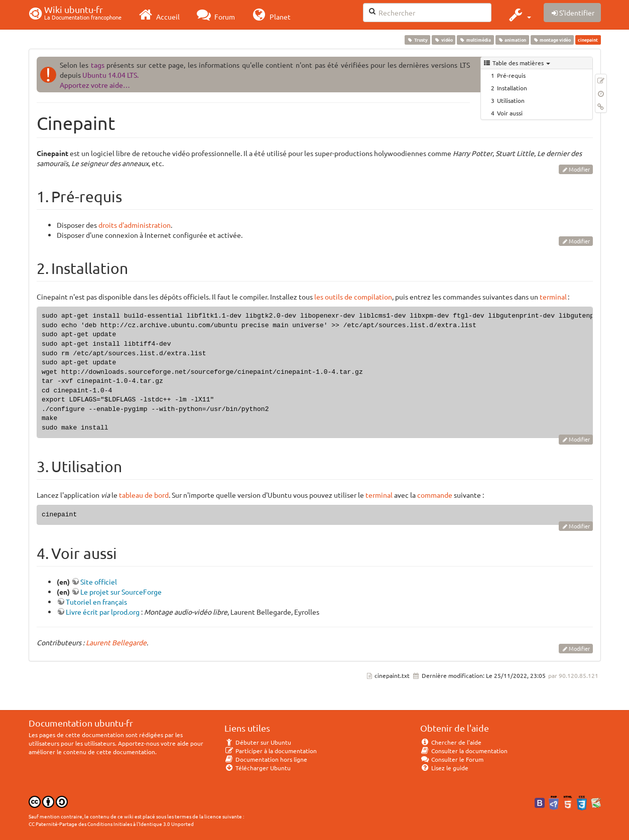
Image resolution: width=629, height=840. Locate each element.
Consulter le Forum (452, 759)
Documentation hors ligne (266, 759)
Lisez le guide (445, 768)
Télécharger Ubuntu (258, 768)
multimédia (475, 40)
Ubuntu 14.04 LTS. (110, 75)
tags (98, 65)
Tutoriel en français (96, 602)
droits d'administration (135, 225)
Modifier (579, 169)
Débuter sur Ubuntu (258, 742)
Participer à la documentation (271, 751)
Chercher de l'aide (451, 742)
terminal (553, 297)
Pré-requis (511, 75)
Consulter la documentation (464, 751)
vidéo (444, 40)
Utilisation (511, 100)
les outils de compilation (353, 297)
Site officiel (99, 582)
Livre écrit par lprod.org (103, 612)
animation (512, 40)
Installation (512, 88)
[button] (519, 15)
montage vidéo (552, 40)
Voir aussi (510, 113)
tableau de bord (144, 495)
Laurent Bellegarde (116, 642)
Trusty (417, 40)
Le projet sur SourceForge (121, 592)
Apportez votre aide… (95, 85)
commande (435, 495)
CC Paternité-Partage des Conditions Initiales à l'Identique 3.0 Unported (111, 824)
